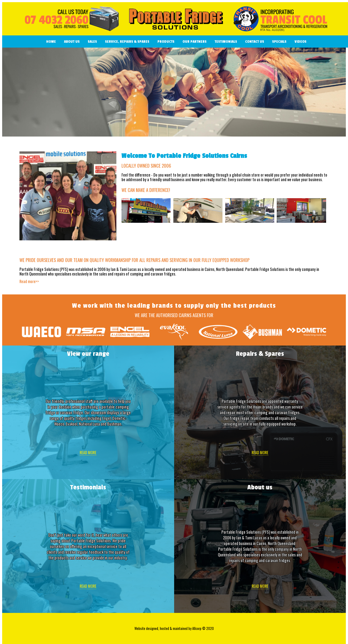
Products (166, 42)
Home (51, 42)
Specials (279, 42)
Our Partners (195, 42)
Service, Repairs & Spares (127, 42)
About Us (72, 42)
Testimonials (226, 42)
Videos (300, 42)
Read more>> (29, 281)
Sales (92, 42)
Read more (88, 452)
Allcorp (197, 628)
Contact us (255, 42)
